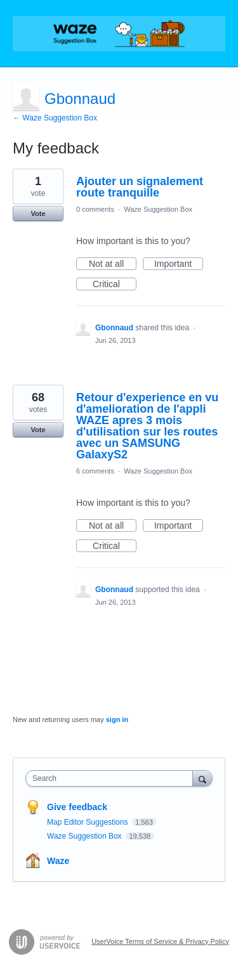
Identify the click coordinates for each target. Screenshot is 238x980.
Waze (58, 861)
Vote (38, 214)
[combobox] (112, 778)
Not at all (113, 264)
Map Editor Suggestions (89, 822)
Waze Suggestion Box (158, 209)
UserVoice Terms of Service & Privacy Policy (160, 941)
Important (179, 264)
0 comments (95, 209)
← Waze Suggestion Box (55, 118)
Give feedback (77, 807)
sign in (117, 719)
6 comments (95, 471)
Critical (115, 285)
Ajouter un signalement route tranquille (140, 187)
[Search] (202, 778)
